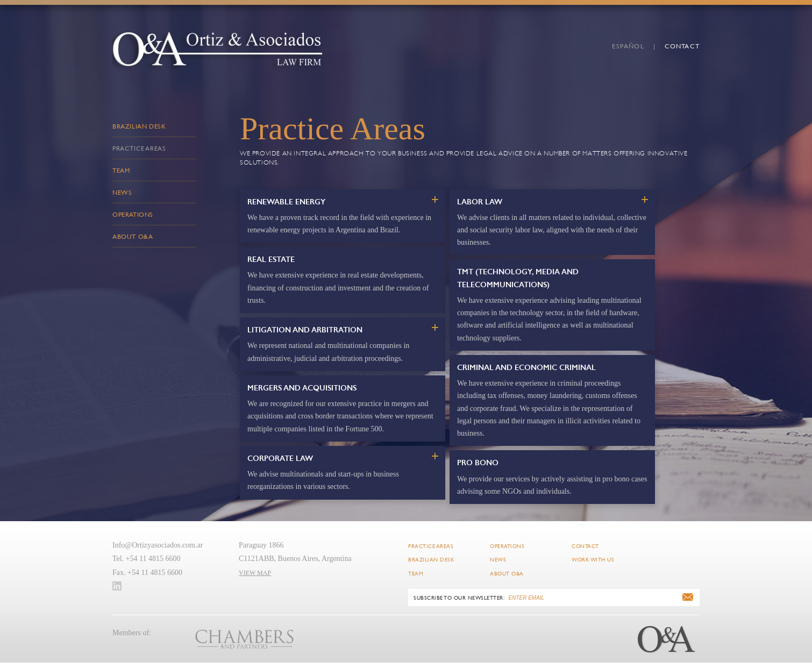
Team (121, 170)
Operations (133, 214)
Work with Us (593, 560)
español (628, 46)
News (122, 192)
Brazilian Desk (139, 126)
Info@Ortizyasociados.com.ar (158, 545)
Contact (682, 46)
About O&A (133, 236)
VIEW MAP (255, 573)
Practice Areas (139, 148)
